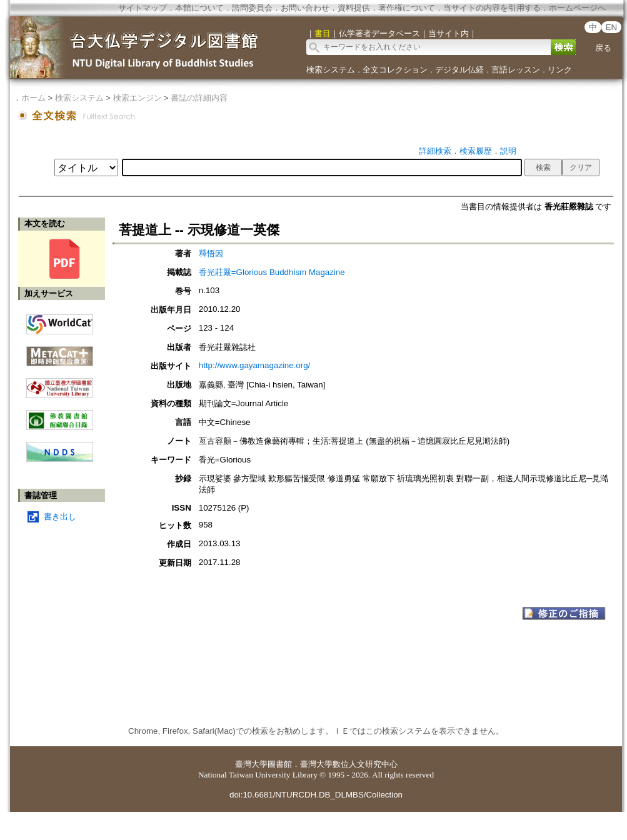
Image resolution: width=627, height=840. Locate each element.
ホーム (33, 98)
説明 (508, 151)
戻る (603, 48)
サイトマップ (143, 8)
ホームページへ (577, 8)
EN (612, 27)
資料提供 (354, 8)
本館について (199, 8)
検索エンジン (138, 98)
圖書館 (280, 764)
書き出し (60, 517)
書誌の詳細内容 (199, 98)
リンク (560, 70)
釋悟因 (211, 253)
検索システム (331, 70)
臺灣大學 (251, 764)
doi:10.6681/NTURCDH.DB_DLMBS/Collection (316, 795)
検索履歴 (476, 151)
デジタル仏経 (459, 70)
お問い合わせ (305, 8)
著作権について (407, 8)
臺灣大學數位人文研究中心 (349, 764)
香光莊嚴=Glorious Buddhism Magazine (272, 272)
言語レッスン (516, 70)
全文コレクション (395, 70)
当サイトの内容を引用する (492, 8)
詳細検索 (435, 151)
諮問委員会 (252, 8)
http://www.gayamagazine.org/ (255, 365)
